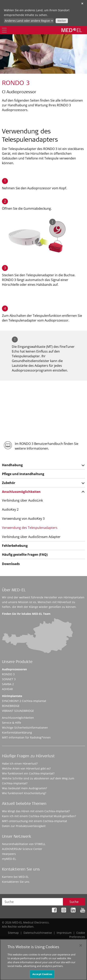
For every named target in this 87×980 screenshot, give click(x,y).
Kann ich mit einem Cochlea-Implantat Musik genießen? (39, 816)
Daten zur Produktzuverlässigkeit (24, 826)
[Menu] (4, 30)
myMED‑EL (9, 859)
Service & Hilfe (12, 723)
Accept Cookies (42, 976)
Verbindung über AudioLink (22, 500)
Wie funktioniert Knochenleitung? (24, 793)
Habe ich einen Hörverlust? (20, 764)
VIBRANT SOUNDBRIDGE (18, 711)
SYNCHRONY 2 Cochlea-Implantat (24, 701)
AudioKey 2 (10, 509)
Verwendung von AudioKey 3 (23, 519)
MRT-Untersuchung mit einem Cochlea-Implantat (35, 821)
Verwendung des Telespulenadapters (30, 528)
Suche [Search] (74, 902)
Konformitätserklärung (17, 732)
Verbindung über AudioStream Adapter (31, 537)
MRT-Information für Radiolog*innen (26, 737)
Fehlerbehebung (15, 546)
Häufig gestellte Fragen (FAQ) (25, 555)
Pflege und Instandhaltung (23, 474)
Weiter (62, 21)
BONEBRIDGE (11, 706)
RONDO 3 (8, 674)
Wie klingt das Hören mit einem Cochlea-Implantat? (36, 811)
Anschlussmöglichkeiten (21, 492)
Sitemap (13, 933)
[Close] (81, 947)
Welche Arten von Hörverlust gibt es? (26, 768)
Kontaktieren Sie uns (16, 882)
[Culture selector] (29, 21)
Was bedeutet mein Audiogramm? (24, 788)
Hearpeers (9, 854)
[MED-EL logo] (72, 30)
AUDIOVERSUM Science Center (22, 849)
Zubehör (9, 483)
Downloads (11, 564)
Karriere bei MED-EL (15, 877)
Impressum (64, 933)
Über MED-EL (14, 590)
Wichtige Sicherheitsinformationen (25, 728)
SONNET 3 (9, 679)
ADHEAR (7, 689)
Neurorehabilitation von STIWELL (24, 844)
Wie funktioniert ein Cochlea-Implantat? (28, 773)
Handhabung (12, 465)
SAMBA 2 (8, 684)
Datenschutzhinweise (38, 933)
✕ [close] (82, 3)
